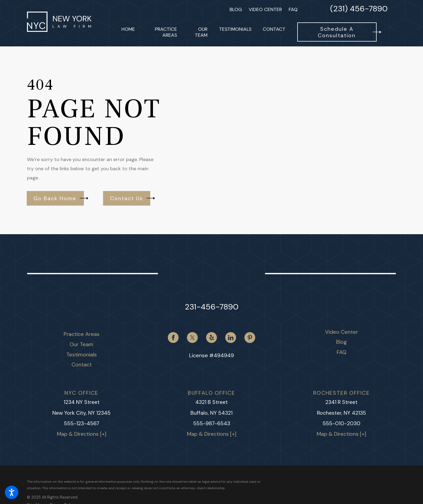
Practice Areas (82, 334)
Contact (82, 365)
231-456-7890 (212, 307)
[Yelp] (211, 337)
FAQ (293, 9)
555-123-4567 (82, 423)
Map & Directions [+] (82, 434)
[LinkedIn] (231, 337)
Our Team (81, 344)
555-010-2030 (342, 423)
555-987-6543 (212, 423)
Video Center (265, 9)
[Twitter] (192, 337)
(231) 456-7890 (359, 9)
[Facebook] (173, 337)
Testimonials (82, 355)
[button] (12, 492)
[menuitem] (128, 32)
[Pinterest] (250, 337)
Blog (236, 9)
